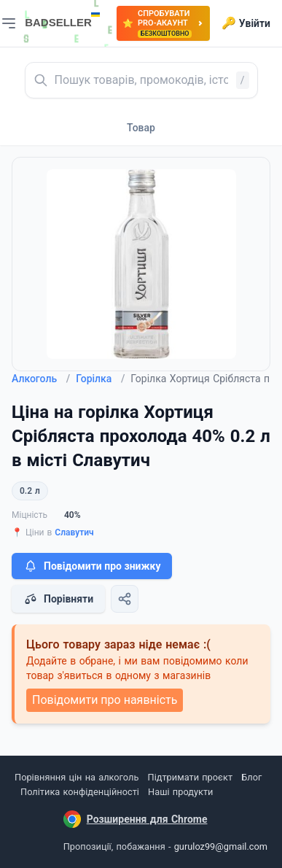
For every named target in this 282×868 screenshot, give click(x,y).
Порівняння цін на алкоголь (77, 777)
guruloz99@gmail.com (221, 846)
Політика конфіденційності (80, 792)
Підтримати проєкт (190, 777)
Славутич (74, 532)
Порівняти (58, 599)
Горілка (100, 379)
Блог (251, 777)
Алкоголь (41, 379)
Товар (141, 128)
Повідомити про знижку (92, 566)
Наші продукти (180, 792)
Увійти (246, 23)
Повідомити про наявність (105, 700)
